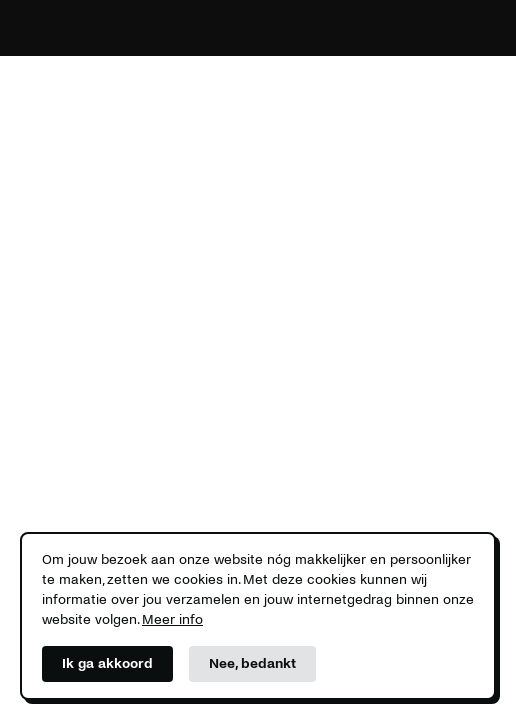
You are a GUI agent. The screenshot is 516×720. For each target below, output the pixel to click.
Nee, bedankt (252, 663)
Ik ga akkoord (107, 663)
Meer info (172, 619)
